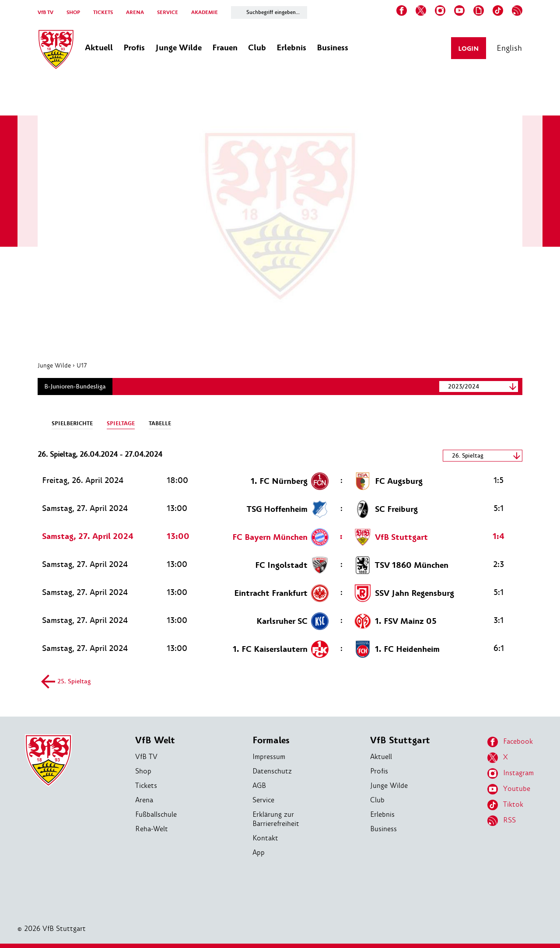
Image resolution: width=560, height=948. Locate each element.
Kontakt (265, 838)
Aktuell (381, 757)
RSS (502, 821)
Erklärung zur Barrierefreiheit (276, 819)
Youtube (509, 789)
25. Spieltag (68, 682)
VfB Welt (155, 740)
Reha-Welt (152, 829)
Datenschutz (272, 771)
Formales (271, 740)
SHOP (73, 12)
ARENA (135, 12)
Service (263, 800)
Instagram (511, 773)
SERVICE (168, 12)
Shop (143, 771)
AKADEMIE (205, 12)
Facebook (510, 742)
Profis (379, 771)
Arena (144, 800)
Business (383, 829)
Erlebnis (382, 814)
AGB (259, 785)
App (259, 852)
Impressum (269, 757)
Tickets (146, 785)
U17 (82, 365)
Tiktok (505, 805)
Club (377, 800)
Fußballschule (156, 814)
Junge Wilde (54, 365)
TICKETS (103, 12)
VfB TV (45, 12)
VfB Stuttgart (400, 740)
